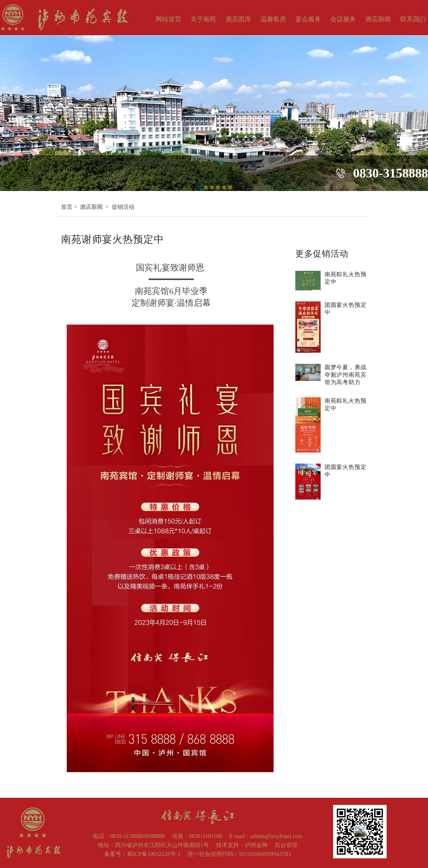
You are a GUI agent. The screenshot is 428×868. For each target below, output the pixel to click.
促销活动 (123, 207)
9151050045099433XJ (265, 854)
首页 (67, 207)
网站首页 (168, 19)
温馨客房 (273, 19)
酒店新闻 (378, 19)
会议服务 (343, 19)
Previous (4, 110)
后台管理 (286, 845)
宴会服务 (308, 19)
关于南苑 (203, 19)
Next (424, 110)
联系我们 (413, 19)
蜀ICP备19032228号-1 (154, 854)
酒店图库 (238, 19)
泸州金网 (256, 845)
